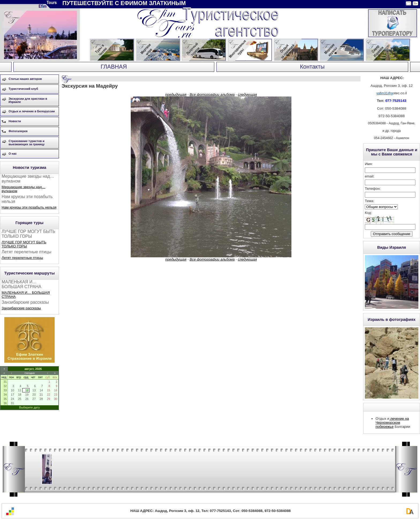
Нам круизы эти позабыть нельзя (29, 207)
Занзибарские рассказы (21, 308)
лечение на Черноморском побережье (392, 423)
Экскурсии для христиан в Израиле (28, 100)
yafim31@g (385, 93)
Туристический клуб (23, 89)
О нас (13, 154)
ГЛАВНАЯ (114, 67)
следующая (247, 94)
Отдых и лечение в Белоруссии (32, 111)
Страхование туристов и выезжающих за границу (27, 143)
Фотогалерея (18, 131)
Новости (15, 121)
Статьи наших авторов (25, 79)
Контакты (312, 67)
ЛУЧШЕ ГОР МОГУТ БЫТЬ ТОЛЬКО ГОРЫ (24, 244)
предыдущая (176, 94)
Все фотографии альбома (212, 94)
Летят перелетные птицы (22, 258)
